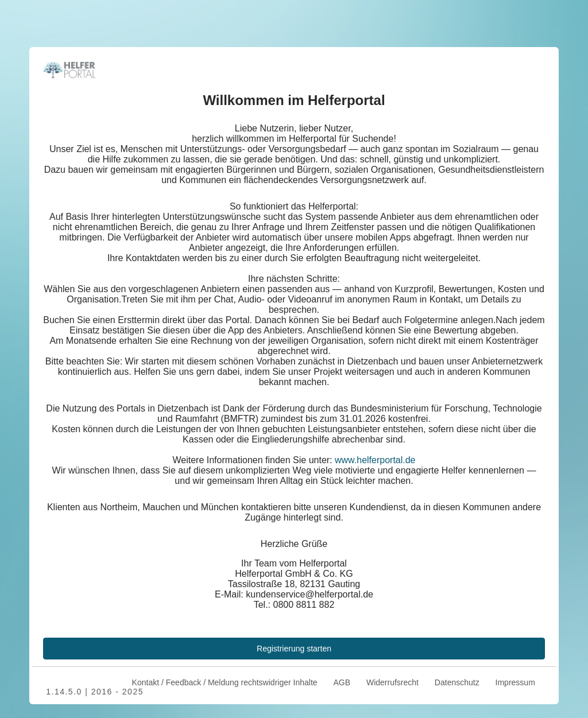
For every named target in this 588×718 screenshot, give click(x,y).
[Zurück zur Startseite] (69, 69)
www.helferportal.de (375, 460)
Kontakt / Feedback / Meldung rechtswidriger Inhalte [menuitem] (224, 682)
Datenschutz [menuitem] (457, 682)
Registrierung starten (294, 649)
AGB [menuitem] (342, 682)
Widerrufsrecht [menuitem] (392, 682)
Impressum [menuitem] (515, 682)
